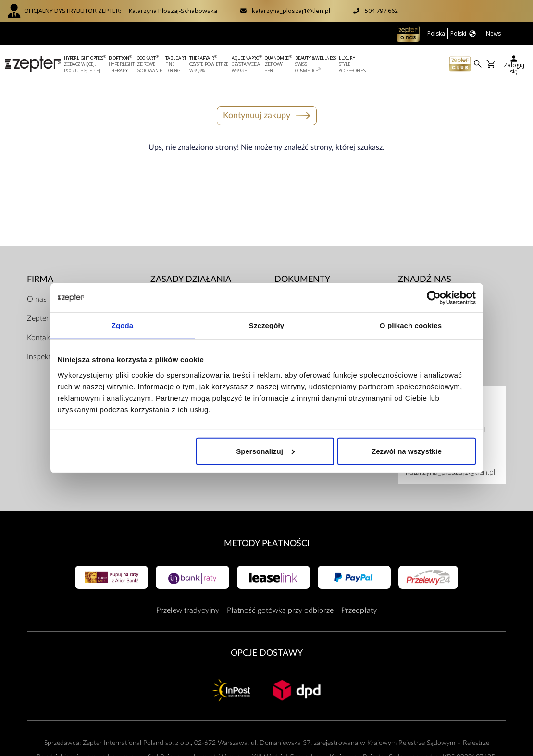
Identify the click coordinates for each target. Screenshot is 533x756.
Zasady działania (191, 279)
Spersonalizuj (265, 451)
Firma (40, 279)
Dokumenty (302, 279)
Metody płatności (267, 543)
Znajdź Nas (425, 279)
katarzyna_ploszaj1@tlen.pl (291, 11)
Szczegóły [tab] (266, 325)
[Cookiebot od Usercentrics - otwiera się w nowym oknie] (434, 298)
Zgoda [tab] (123, 325)
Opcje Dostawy (267, 653)
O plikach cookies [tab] (411, 325)
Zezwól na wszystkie (407, 451)
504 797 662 (381, 11)
